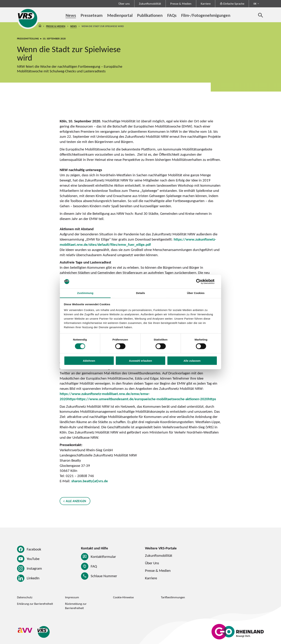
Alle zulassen (192, 361)
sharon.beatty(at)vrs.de (90, 481)
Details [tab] (140, 293)
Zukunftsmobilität (150, 4)
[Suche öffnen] (261, 15)
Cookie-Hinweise (123, 597)
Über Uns (152, 563)
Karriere (206, 4)
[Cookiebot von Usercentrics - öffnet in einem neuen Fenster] (202, 282)
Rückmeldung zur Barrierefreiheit (76, 606)
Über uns (124, 4)
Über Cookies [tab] (196, 293)
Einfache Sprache (232, 4)
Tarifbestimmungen (173, 597)
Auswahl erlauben (140, 361)
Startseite (40, 26)
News (73, 26)
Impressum (72, 597)
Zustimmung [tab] (85, 293)
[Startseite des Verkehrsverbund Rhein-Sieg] (28, 18)
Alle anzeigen (76, 501)
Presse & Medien (181, 4)
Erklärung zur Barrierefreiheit (35, 604)
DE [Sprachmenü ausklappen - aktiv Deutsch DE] (255, 4)
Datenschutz (25, 597)
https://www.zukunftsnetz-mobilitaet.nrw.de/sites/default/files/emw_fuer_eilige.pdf (138, 242)
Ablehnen (89, 361)
